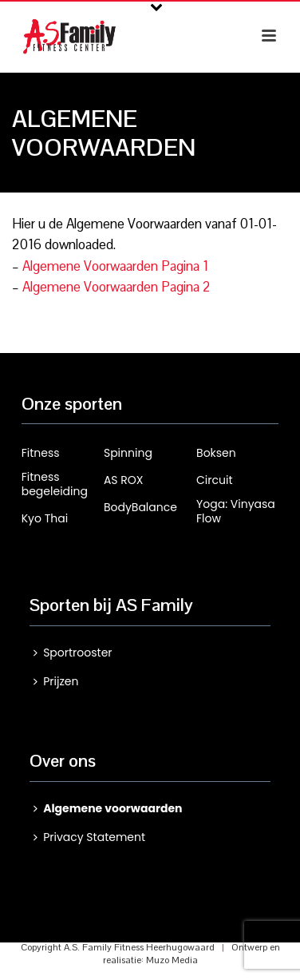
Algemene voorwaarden (108, 808)
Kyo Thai (45, 518)
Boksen (216, 453)
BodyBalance (140, 507)
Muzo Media (172, 960)
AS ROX (124, 480)
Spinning (128, 453)
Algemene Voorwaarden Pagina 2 (116, 287)
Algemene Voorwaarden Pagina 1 (115, 266)
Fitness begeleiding (55, 484)
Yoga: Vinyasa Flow (236, 511)
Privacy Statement (89, 837)
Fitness (41, 453)
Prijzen (56, 681)
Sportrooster (73, 653)
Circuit (214, 480)
